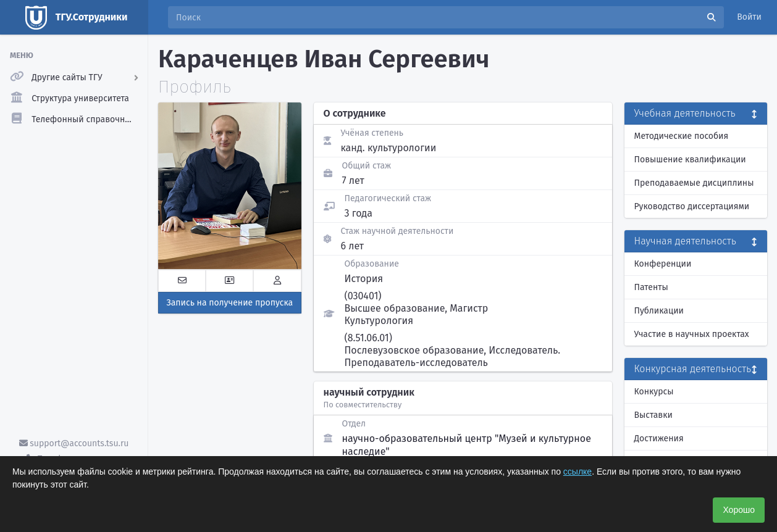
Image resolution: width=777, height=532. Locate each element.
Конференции (663, 264)
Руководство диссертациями (692, 206)
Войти (749, 17)
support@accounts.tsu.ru (74, 443)
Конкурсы (654, 392)
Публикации (659, 311)
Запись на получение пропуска (229, 303)
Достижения (659, 438)
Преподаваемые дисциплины (694, 183)
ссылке (577, 472)
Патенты (651, 287)
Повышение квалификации (690, 160)
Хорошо (739, 510)
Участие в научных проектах (692, 334)
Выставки (653, 415)
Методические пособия (682, 136)
